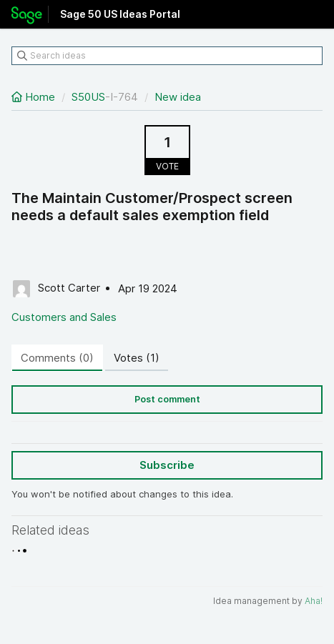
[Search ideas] (167, 56)
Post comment (167, 399)
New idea (178, 97)
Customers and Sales (64, 317)
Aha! (314, 601)
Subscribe (167, 465)
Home (35, 97)
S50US (88, 97)
